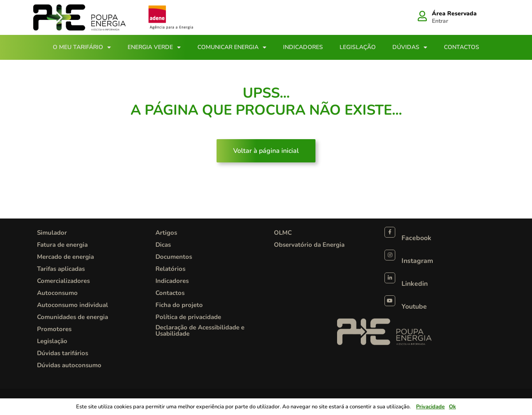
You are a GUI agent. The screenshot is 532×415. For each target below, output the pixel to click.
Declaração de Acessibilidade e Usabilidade (200, 330)
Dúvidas (410, 47)
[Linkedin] (390, 278)
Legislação (358, 47)
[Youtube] (390, 301)
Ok (452, 407)
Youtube (414, 307)
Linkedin (415, 284)
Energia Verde (154, 47)
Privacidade (430, 407)
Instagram (417, 261)
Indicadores (303, 47)
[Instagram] (390, 255)
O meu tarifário (82, 47)
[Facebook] (390, 232)
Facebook (416, 238)
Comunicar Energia (232, 47)
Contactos (462, 47)
